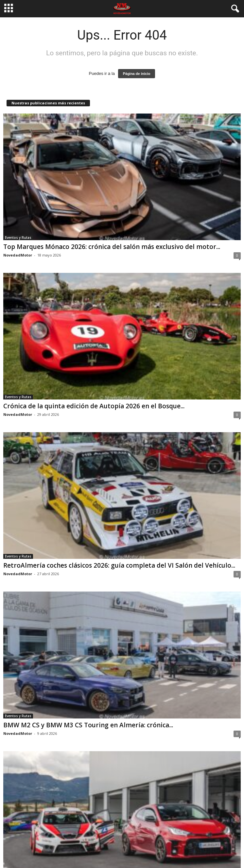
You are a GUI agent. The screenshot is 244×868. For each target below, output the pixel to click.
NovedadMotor (18, 255)
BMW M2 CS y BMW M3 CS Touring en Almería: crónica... (88, 725)
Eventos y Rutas (18, 238)
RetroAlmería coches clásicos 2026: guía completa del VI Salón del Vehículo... (119, 565)
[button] (234, 9)
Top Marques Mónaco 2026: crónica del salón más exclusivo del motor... (112, 247)
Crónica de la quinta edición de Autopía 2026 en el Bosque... (94, 406)
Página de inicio (137, 74)
